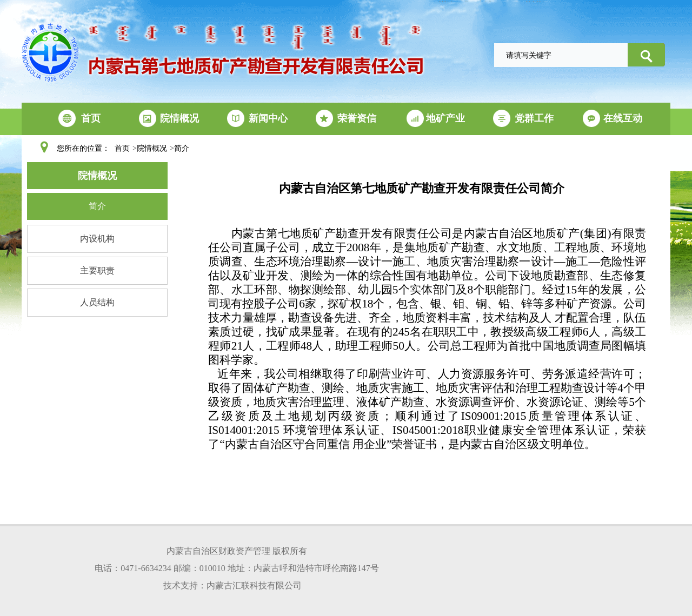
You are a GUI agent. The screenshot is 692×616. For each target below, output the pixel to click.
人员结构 (97, 302)
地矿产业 (445, 118)
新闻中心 (268, 118)
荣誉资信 (357, 118)
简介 (182, 148)
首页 (91, 118)
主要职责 (97, 270)
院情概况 (179, 118)
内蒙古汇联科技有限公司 (254, 585)
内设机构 (97, 239)
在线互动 (623, 118)
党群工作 (534, 118)
